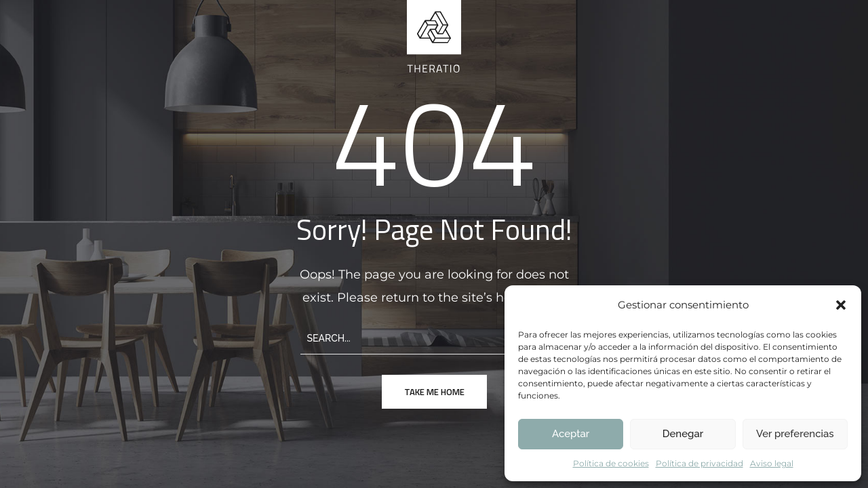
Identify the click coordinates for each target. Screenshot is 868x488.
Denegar (683, 434)
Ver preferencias (795, 434)
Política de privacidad (699, 463)
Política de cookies (611, 463)
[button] (841, 305)
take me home (434, 392)
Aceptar (571, 434)
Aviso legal (772, 463)
